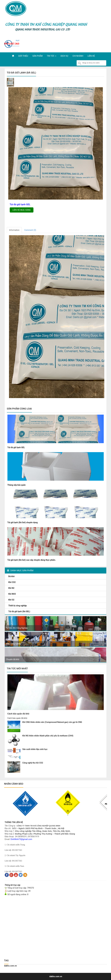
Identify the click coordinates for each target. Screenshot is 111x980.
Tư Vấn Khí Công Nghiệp (17, 628)
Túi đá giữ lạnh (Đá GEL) (20, 611)
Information (14, 230)
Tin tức (52, 56)
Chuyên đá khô (13, 659)
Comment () (30, 230)
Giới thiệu (23, 56)
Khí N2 (12, 588)
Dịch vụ (64, 56)
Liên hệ (91, 56)
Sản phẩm (37, 56)
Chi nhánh (78, 56)
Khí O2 (12, 600)
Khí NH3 (12, 594)
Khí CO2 (12, 582)
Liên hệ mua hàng (22, 210)
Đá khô (12, 576)
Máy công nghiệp (14, 644)
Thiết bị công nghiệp (18, 606)
